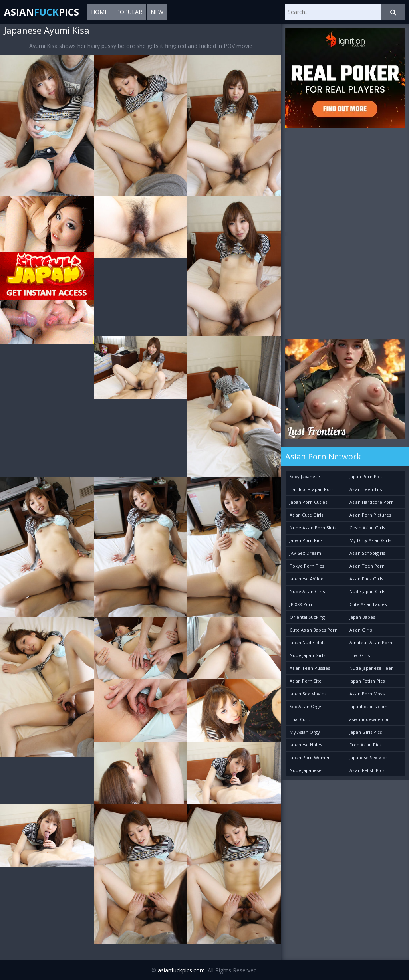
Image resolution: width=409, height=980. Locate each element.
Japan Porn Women (310, 757)
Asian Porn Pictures (370, 515)
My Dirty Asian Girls (370, 540)
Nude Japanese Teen (372, 668)
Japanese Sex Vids (368, 757)
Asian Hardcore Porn (372, 502)
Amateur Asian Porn (371, 642)
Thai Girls (360, 655)
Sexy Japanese (305, 476)
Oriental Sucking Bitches (307, 619)
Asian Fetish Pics (367, 770)
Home (99, 12)
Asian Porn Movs (367, 694)
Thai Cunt (300, 719)
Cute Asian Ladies (368, 604)
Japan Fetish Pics (367, 681)
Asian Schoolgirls (367, 553)
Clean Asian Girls (367, 528)
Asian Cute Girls (306, 515)
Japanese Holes (306, 745)
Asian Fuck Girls (366, 579)
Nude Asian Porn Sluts (313, 528)
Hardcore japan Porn (312, 489)
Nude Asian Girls (307, 591)
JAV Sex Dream (305, 553)
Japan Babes (362, 617)
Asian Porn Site (306, 681)
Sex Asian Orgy (305, 706)
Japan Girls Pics (366, 732)
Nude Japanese (306, 770)
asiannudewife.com (370, 719)
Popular (129, 12)
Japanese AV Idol (307, 579)
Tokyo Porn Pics (307, 566)
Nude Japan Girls (307, 655)
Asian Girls (361, 630)
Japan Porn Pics (306, 540)
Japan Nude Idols (307, 642)
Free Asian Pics (365, 745)
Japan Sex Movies (308, 694)
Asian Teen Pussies (310, 668)
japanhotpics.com (368, 706)
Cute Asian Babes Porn (314, 630)
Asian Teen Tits (366, 489)
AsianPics (42, 12)
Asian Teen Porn (367, 566)
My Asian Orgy (305, 732)
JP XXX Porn (302, 604)
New (157, 12)
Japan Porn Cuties (308, 502)
